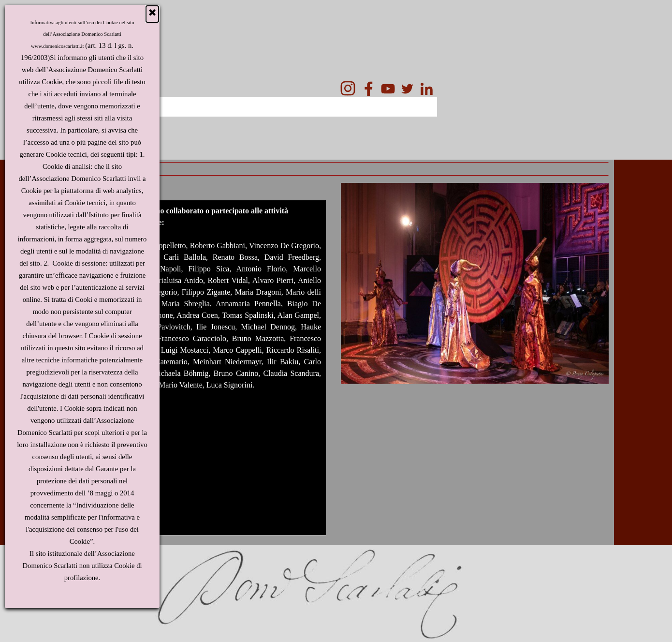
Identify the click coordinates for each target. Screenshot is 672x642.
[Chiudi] (152, 14)
